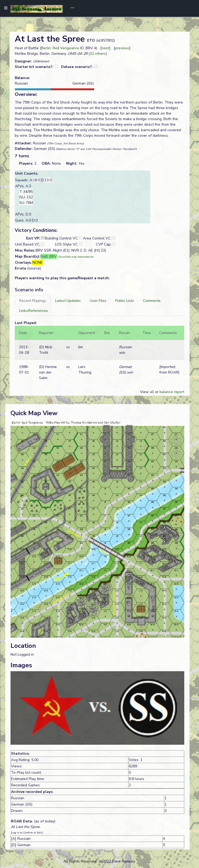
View (145, 392)
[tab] (33, 301)
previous (122, 48)
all (152, 392)
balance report (172, 392)
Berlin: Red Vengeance (60, 48)
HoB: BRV (49, 256)
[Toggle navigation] (71, 8)
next (105, 48)
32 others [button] (98, 54)
